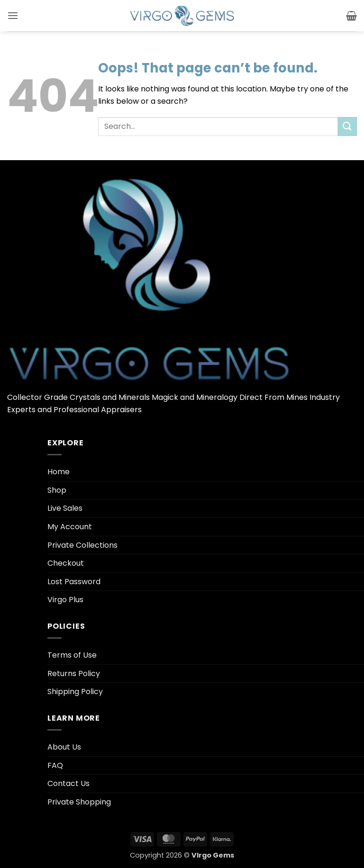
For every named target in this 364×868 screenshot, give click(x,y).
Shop (57, 490)
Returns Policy (74, 674)
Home (59, 472)
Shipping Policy (75, 692)
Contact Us (68, 783)
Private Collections (82, 545)
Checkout (66, 563)
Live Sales (65, 508)
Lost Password (74, 582)
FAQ (55, 765)
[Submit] (347, 126)
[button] (13, 15)
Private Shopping (79, 802)
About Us (64, 747)
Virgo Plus (65, 600)
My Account (70, 527)
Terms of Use (72, 655)
